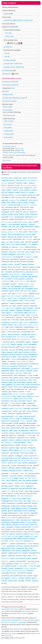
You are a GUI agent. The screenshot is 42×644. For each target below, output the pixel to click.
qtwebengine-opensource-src (26, 217)
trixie (15, 20)
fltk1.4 (23, 423)
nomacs (25, 519)
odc (24, 240)
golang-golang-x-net (10, 233)
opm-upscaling (33, 566)
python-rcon (22, 346)
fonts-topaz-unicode (10, 540)
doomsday (27, 312)
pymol (11, 426)
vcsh (35, 510)
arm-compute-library (28, 568)
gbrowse (24, 451)
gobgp (16, 482)
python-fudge (29, 352)
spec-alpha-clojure (15, 203)
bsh (10, 227)
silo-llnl (27, 230)
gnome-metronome (25, 401)
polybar (25, 223)
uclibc (14, 469)
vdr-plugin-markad (9, 570)
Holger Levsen (35, 638)
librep (4, 519)
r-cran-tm (32, 570)
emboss (29, 344)
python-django (26, 510)
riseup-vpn (17, 178)
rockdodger (34, 512)
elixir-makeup (11, 522)
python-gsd (18, 580)
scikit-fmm (19, 292)
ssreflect (9, 280)
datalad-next (26, 524)
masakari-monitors (9, 253)
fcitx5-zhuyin (22, 295)
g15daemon (5, 373)
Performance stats (9, 115)
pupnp (16, 401)
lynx (38, 428)
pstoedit (30, 396)
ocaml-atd (17, 223)
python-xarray (28, 298)
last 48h (7, 57)
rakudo (36, 469)
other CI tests (7, 160)
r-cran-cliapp (32, 378)
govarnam (29, 321)
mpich (11, 292)
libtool (18, 531)
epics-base (35, 538)
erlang (16, 497)
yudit (16, 433)
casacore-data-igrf (23, 560)
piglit (4, 560)
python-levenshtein (18, 548)
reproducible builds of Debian (18, 618)
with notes (8, 33)
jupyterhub (19, 545)
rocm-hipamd (32, 180)
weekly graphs (9, 131)
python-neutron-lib (23, 271)
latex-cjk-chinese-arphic (21, 563)
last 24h (7, 53)
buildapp (20, 352)
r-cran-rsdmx (31, 526)
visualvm (8, 273)
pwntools (5, 220)
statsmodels (20, 344)
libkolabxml (11, 428)
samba (25, 178)
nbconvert (33, 212)
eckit (27, 253)
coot (29, 245)
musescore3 (6, 359)
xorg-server (32, 178)
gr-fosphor (6, 583)
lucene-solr (12, 466)
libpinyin (12, 416)
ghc (26, 552)
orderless (5, 260)
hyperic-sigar (19, 317)
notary (34, 555)
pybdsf (8, 245)
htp (20, 414)
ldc (3, 208)
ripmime (29, 373)
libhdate (13, 366)
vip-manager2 (16, 288)
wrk (8, 368)
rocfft (26, 324)
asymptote (20, 552)
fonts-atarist (30, 459)
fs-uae (29, 469)
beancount (20, 533)
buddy (18, 448)
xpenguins (15, 324)
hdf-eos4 (31, 336)
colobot (25, 288)
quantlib (28, 507)
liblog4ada (32, 346)
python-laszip (23, 307)
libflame (12, 331)
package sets (8, 47)
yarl (30, 223)
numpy (32, 253)
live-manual (16, 555)
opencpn (11, 471)
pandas (35, 243)
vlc (19, 230)
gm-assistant (15, 276)
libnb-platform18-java (19, 430)
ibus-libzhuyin (20, 378)
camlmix (12, 201)
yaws (3, 531)
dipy (3, 334)
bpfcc (22, 248)
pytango (5, 490)
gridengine (18, 258)
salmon (4, 327)
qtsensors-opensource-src (19, 440)
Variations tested (8, 95)
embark (14, 346)
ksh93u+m (23, 201)
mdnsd (33, 349)
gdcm (11, 433)
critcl (4, 295)
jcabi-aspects (22, 364)
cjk (23, 408)
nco (3, 280)
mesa (35, 492)
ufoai (27, 215)
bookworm (21, 20)
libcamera (5, 403)
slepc (32, 208)
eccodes (5, 573)
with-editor (33, 201)
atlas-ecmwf (6, 341)
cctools (21, 583)
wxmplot (35, 344)
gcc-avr (25, 392)
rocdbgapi (18, 459)
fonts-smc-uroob (23, 387)
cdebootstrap (34, 295)
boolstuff (5, 423)
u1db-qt (5, 440)
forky (11, 20)
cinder (34, 453)
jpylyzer (24, 225)
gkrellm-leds (14, 349)
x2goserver (6, 399)
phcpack (16, 529)
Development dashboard (10, 82)
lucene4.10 (27, 416)
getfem (10, 515)
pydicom (11, 560)
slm (7, 243)
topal (28, 317)
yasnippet (29, 290)
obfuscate (25, 339)
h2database (16, 408)
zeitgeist (12, 364)
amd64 (6, 14)
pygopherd (12, 255)
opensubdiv (11, 550)
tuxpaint (5, 479)
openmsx (14, 583)
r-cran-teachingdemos (19, 361)
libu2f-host (28, 474)
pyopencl (10, 568)
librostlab (24, 208)
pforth (34, 354)
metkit (22, 215)
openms (16, 453)
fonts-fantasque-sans (16, 235)
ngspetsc (30, 399)
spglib (11, 557)
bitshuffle (6, 526)
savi (17, 373)
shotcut (15, 248)
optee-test (19, 283)
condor (36, 258)
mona (8, 430)
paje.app (15, 227)
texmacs (34, 312)
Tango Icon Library (10, 638)
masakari (36, 495)
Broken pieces (8, 107)
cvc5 (36, 329)
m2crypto (5, 405)
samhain (32, 183)
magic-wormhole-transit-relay (22, 305)
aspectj (15, 302)
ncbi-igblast (7, 529)
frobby (4, 408)
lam (24, 414)
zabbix (17, 490)
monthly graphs (9, 134)
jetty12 (5, 183)
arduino (32, 225)
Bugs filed (6, 91)
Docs (17, 148)
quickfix (5, 276)
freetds (27, 302)
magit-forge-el (25, 540)
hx (26, 477)
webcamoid (15, 526)
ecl (7, 538)
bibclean (34, 215)
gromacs (27, 190)
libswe (14, 359)
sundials (5, 292)
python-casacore (31, 205)
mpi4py (24, 336)
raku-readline (11, 484)
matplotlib (12, 238)
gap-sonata (13, 394)
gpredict (5, 464)
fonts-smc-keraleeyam (17, 385)
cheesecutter (15, 371)
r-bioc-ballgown (19, 445)
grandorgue (19, 220)
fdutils (19, 357)
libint (15, 414)
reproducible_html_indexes (10, 614)
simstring (5, 469)
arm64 (11, 14)
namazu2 (19, 312)
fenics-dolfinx (8, 185)
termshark (14, 368)
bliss (11, 411)
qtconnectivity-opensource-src (25, 273)
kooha (11, 545)
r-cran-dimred (18, 314)
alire (32, 288)
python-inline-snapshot (24, 263)
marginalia (15, 260)
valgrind (5, 456)
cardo (21, 380)
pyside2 (30, 300)
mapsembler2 (33, 357)
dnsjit (29, 403)
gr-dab (18, 461)
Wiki (23, 150)
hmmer (12, 373)
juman (4, 354)
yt (22, 205)
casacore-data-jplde (10, 380)
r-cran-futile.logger (18, 405)
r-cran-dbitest (30, 283)
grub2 (4, 548)
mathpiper (5, 212)
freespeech (35, 371)
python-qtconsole (31, 550)
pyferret (18, 557)
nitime (22, 321)
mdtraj (16, 208)
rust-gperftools (8, 310)
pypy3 (4, 225)
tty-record (34, 461)
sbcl (25, 505)
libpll (27, 380)
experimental (28, 20)
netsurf (5, 471)
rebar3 (24, 502)
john (16, 419)
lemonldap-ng (21, 180)
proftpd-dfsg (7, 178)
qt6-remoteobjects (9, 500)
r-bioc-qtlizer (24, 517)
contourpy (9, 208)
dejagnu (5, 255)
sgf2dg (19, 416)
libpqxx (5, 290)
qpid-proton (6, 552)
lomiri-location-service (16, 575)
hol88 (16, 426)
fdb (39, 251)
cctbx (4, 495)
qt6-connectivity (15, 519)
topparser (28, 188)
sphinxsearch (22, 331)
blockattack (35, 387)
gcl (23, 290)
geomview (5, 438)
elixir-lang (29, 285)
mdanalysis (13, 517)
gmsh (29, 505)
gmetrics (13, 438)
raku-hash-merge (30, 251)
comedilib (33, 324)
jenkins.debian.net (15, 634)
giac (35, 321)
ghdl (12, 283)
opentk (11, 459)
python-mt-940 (33, 195)
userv (38, 253)
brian (16, 280)
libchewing (25, 341)
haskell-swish (31, 482)
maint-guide (35, 380)
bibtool (32, 519)
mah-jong (29, 495)
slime (21, 190)
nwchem (4, 271)
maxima (11, 192)
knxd (27, 529)
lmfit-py (15, 495)
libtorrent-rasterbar (19, 278)
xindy (35, 373)
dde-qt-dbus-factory (25, 210)
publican (15, 492)
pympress (5, 305)
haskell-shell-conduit (25, 310)
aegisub (25, 266)
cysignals (10, 531)
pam (11, 580)
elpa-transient (24, 354)
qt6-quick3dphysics (25, 500)
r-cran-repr (31, 438)
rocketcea (5, 283)
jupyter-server (8, 266)
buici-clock (26, 349)
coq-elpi (14, 403)
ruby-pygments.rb (8, 387)
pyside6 (5, 357)
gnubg (11, 220)
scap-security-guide (32, 536)
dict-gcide (28, 580)
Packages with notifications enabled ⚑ (15, 98)
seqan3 (17, 192)
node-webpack (16, 512)
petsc (36, 290)
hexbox (33, 428)
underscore (6, 346)
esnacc (11, 573)
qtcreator (21, 255)
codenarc (5, 411)
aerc (14, 552)
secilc (22, 482)
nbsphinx (22, 426)
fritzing (15, 321)
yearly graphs (8, 137)
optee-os (36, 505)
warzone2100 (26, 334)
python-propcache (26, 280)
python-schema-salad (10, 215)
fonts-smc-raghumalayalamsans (26, 389)
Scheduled (6, 71)
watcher (19, 183)
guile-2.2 (16, 341)
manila (10, 497)
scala (4, 568)
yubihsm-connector (23, 443)
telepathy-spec (28, 421)
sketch (18, 436)
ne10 (15, 354)
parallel (5, 352)
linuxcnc (11, 271)
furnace (29, 240)
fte (18, 201)
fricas (14, 399)
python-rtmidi (7, 389)
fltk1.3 (8, 445)
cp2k (38, 570)
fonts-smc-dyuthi (8, 382)
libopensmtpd (29, 329)
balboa (22, 526)
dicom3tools (24, 433)
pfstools (20, 550)
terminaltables (29, 479)
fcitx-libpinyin (27, 490)
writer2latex (22, 382)
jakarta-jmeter (14, 336)
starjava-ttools (16, 479)
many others (8, 641)
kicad (17, 185)
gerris (26, 212)
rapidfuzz (18, 251)
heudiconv (36, 524)
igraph (4, 515)
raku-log (22, 484)
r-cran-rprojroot (13, 334)
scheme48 (26, 428)
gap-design (33, 278)
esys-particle (7, 317)
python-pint (26, 531)
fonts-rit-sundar (28, 192)
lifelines (5, 278)
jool (3, 484)
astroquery (6, 198)
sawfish (19, 319)
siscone (35, 531)
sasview (23, 300)
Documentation (8, 110)
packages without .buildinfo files (14, 67)
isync (21, 495)
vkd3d (11, 453)
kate (24, 399)
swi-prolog (13, 290)
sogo (3, 298)
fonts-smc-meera (8, 375)
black (17, 568)
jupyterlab (6, 288)
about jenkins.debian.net (30, 616)
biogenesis (19, 573)
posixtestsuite (8, 419)
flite (12, 212)
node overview (9, 121)
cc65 (35, 403)
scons (21, 302)
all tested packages (10, 60)
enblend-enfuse (8, 195)
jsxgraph (32, 361)
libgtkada (18, 329)
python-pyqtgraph (29, 466)
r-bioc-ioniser (27, 276)
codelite (12, 357)
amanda (25, 557)
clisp (9, 302)
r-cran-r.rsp (33, 331)
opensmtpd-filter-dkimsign (25, 515)
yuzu (8, 495)
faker (11, 217)
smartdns (19, 375)
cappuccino (22, 327)
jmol (22, 188)
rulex (4, 550)
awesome (10, 354)
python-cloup (35, 269)
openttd (25, 269)
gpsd (8, 361)
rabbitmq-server (8, 180)
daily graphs (8, 128)
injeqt (19, 428)
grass (31, 552)
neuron (37, 310)
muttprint (23, 368)
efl (3, 445)
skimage (5, 517)
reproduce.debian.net (9, 155)
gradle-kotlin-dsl (25, 238)
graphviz (5, 502)
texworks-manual (8, 436)
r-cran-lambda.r (32, 408)
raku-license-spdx (17, 243)
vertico (12, 352)
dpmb (26, 314)
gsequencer (26, 555)
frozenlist (6, 324)
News (22, 148)
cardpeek (20, 507)
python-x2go (14, 451)
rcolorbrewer (7, 414)
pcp (28, 198)
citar (25, 357)
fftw (9, 408)
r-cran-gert (14, 477)
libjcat (11, 443)
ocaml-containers (8, 507)
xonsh (35, 223)
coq (18, 577)
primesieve (15, 510)
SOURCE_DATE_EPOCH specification (14, 152)
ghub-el (12, 538)
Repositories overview (9, 101)
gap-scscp (13, 464)
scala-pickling (13, 188)
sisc (15, 327)
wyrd (3, 430)
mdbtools (5, 566)
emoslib (5, 217)
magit (25, 183)
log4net (12, 312)
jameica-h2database (23, 471)
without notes (9, 36)
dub (18, 339)
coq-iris (32, 314)
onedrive (19, 212)
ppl (19, 290)
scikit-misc (19, 487)
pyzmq (34, 292)
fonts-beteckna (23, 359)
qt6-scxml (18, 505)
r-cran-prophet (21, 195)
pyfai (11, 490)
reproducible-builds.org (9, 146)
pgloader (5, 477)
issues (13, 88)
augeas (4, 364)
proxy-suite (21, 198)
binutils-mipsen (23, 538)
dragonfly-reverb (8, 210)
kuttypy (5, 349)
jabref (22, 373)
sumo (3, 243)
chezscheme (22, 469)
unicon (17, 266)
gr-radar (13, 307)
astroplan (22, 403)
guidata (5, 557)
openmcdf (31, 405)
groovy (24, 448)
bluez (32, 529)
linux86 (21, 586)
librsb (28, 243)
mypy (34, 230)
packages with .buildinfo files (13, 64)
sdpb (3, 392)
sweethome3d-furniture (31, 436)
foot (3, 538)
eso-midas (25, 371)
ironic (4, 497)
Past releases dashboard (10, 85)
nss (13, 245)
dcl (36, 529)
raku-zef (21, 253)
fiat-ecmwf (23, 233)
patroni (11, 183)
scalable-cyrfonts (31, 411)
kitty (22, 529)
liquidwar (21, 438)
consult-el (6, 492)
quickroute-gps (15, 205)
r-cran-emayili (33, 548)
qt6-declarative (25, 492)
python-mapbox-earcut (10, 300)
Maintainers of (8, 74)
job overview (8, 124)
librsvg (5, 426)
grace (34, 583)
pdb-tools (10, 329)
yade (33, 302)
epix (20, 466)
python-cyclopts (19, 396)
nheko (22, 477)
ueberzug (36, 240)
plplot (32, 339)
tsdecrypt (33, 307)
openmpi (33, 198)
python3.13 (29, 545)
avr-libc (28, 292)
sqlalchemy (17, 240)
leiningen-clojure (9, 285)
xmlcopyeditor (34, 557)
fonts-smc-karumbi (13, 392)
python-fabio (32, 423)
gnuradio (5, 201)
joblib (12, 421)
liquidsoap (6, 555)
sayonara (23, 260)
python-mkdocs (34, 477)
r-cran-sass (27, 319)
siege (35, 580)
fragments (28, 258)
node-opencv (6, 314)
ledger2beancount (27, 227)
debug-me (25, 461)
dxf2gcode (32, 451)
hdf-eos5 (5, 312)
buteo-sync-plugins (14, 298)
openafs (5, 205)
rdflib (28, 586)
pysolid (5, 331)
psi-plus (12, 295)
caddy (4, 203)
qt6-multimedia (31, 487)
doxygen (5, 227)
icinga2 (32, 203)
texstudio (18, 411)
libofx (18, 421)
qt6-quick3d (32, 497)
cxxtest (21, 394)
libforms (33, 433)
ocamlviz (5, 307)
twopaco (5, 453)
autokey (34, 443)
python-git (6, 512)
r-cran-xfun (22, 570)
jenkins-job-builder (18, 566)
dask (3, 245)
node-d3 (28, 583)
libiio (21, 285)
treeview (5, 421)
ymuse (12, 344)
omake (34, 563)
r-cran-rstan (15, 502)
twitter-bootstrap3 (9, 586)
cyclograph (15, 423)
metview (23, 497)
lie (38, 438)
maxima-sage (32, 385)
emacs (19, 399)
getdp (25, 203)
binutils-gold (7, 482)
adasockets (10, 319)
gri (21, 324)
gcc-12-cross (25, 453)
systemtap (5, 580)
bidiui (10, 327)
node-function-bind (27, 419)
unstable (7, 20)
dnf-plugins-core (8, 533)
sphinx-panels (21, 245)
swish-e (25, 512)
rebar (18, 524)
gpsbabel (35, 517)
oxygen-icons (12, 230)
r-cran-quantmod (13, 225)
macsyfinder (15, 456)
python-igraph (26, 577)
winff (13, 198)
